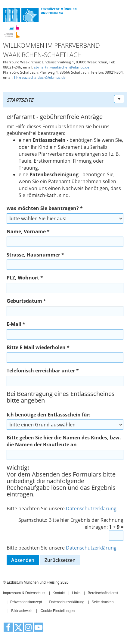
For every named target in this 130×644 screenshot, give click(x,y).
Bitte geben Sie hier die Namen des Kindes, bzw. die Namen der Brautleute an (64, 441)
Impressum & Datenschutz (24, 593)
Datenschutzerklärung (91, 509)
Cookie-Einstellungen (58, 611)
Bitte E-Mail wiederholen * (38, 347)
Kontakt (59, 593)
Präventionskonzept (26, 602)
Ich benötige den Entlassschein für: (49, 415)
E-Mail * (16, 324)
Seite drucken (102, 602)
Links (76, 593)
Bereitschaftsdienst (103, 593)
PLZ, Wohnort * (25, 278)
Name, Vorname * (28, 231)
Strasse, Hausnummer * (35, 255)
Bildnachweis (22, 611)
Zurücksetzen (60, 560)
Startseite (20, 100)
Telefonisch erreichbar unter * (43, 371)
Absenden (23, 560)
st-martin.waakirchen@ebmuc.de (62, 67)
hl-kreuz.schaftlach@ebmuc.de (40, 77)
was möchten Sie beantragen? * (45, 208)
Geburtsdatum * (26, 301)
